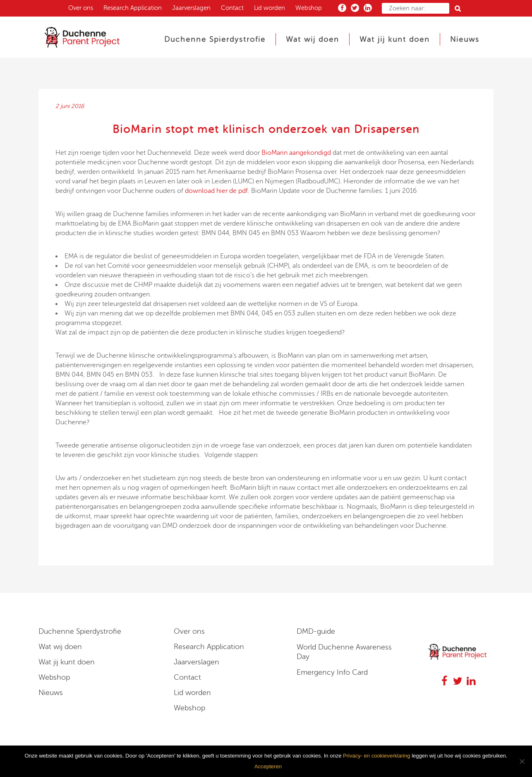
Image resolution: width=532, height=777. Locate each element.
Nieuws (51, 693)
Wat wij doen (60, 647)
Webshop (309, 8)
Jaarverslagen (191, 8)
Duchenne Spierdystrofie (80, 631)
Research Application (133, 8)
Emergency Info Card (332, 672)
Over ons (81, 8)
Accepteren (268, 766)
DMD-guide (316, 631)
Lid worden (270, 8)
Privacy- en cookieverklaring (377, 756)
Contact (232, 8)
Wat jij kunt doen (67, 662)
